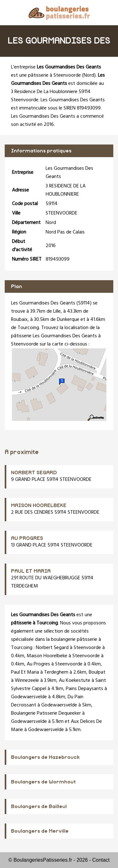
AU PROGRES (27, 538)
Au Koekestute (75, 681)
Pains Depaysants (84, 689)
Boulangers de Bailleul (39, 806)
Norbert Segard (52, 648)
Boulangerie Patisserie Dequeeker (46, 713)
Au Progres (38, 664)
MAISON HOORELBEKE (39, 505)
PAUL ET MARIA (31, 571)
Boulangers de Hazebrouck (45, 757)
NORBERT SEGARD (34, 473)
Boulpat (97, 672)
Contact (101, 860)
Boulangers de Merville (40, 831)
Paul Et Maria (25, 672)
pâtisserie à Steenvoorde (54, 75)
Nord (89, 75)
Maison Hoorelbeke (47, 656)
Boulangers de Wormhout (43, 782)
